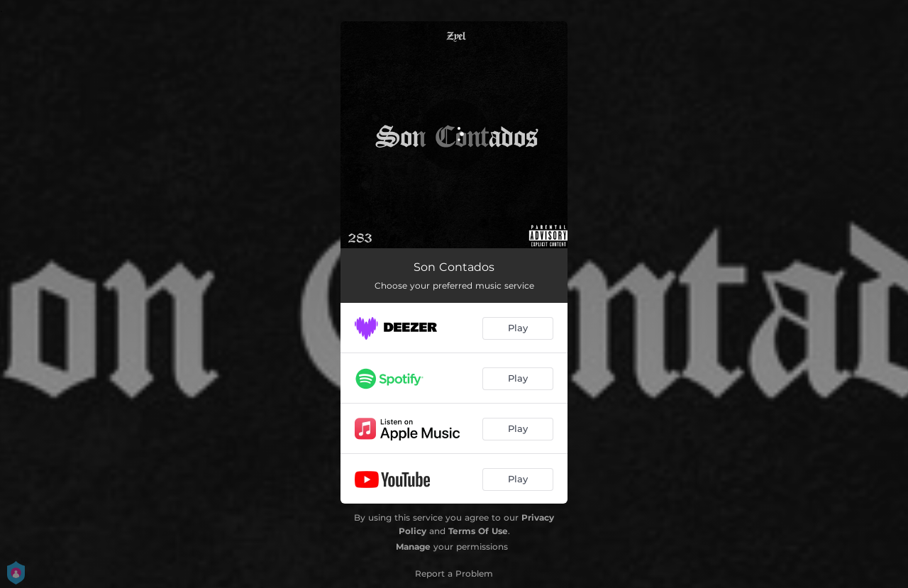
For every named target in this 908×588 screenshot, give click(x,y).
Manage (413, 547)
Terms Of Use (478, 531)
